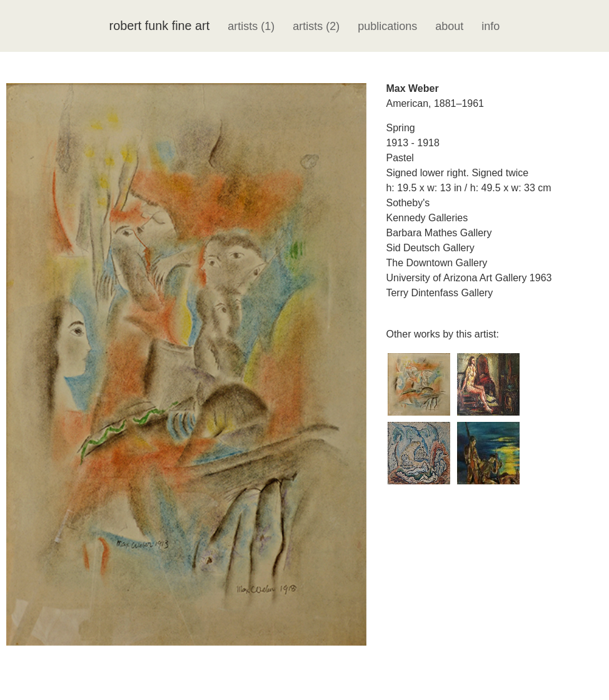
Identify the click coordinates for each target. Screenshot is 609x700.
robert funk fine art (160, 26)
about (449, 26)
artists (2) (316, 26)
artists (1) (251, 26)
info (491, 26)
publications (387, 26)
